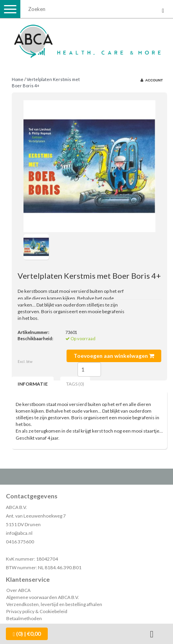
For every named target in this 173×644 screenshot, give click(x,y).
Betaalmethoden (24, 618)
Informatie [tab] (33, 384)
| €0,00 (27, 634)
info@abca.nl (19, 533)
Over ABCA (18, 590)
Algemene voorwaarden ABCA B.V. (43, 597)
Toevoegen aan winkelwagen (114, 356)
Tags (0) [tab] (75, 384)
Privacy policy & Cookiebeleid (37, 611)
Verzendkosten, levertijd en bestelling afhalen (54, 604)
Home (18, 79)
